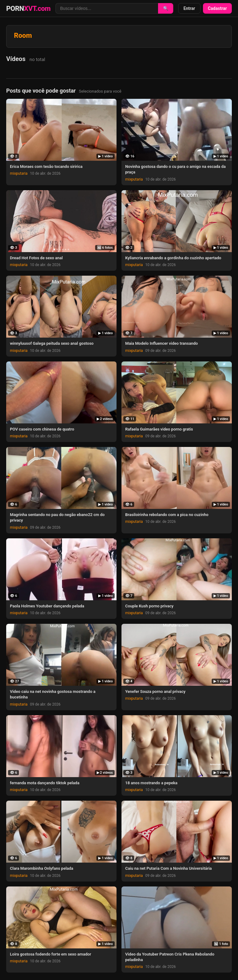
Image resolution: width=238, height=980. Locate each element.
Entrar (189, 8)
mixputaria (19, 173)
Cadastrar (217, 8)
